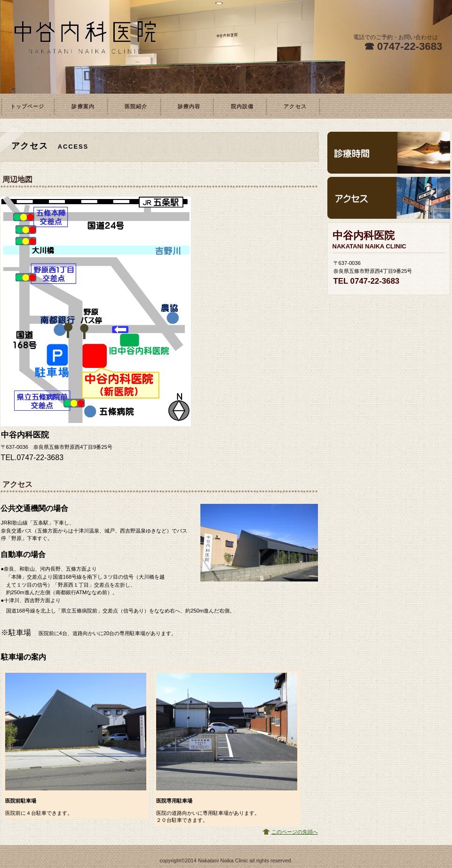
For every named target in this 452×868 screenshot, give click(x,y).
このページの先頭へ (295, 832)
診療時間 (389, 153)
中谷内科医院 (85, 47)
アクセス (389, 198)
